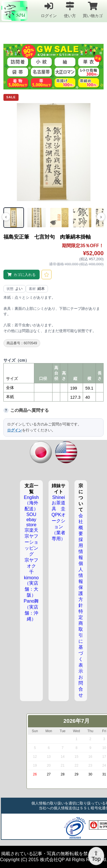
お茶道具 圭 (58, 506)
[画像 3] (59, 218)
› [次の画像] (101, 217)
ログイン (49, 10)
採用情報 (81, 548)
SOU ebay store (31, 520)
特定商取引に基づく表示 (81, 641)
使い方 (70, 10)
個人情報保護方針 (81, 584)
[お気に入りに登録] (47, 275)
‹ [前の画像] (6, 217)
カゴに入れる (25, 275)
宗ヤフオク (31, 563)
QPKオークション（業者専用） (58, 527)
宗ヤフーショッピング (31, 545)
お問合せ (81, 686)
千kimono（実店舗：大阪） (31, 584)
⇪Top (96, 856)
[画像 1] (14, 218)
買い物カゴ (93, 10)
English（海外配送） (31, 503)
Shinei (58, 497)
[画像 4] (82, 218)
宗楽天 (31, 530)
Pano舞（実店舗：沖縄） (31, 610)
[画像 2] (37, 218)
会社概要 (81, 525)
